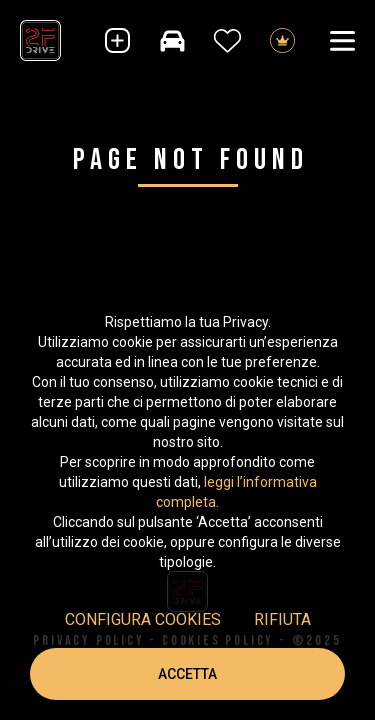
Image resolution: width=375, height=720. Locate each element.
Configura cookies (143, 619)
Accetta (187, 674)
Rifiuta (282, 619)
